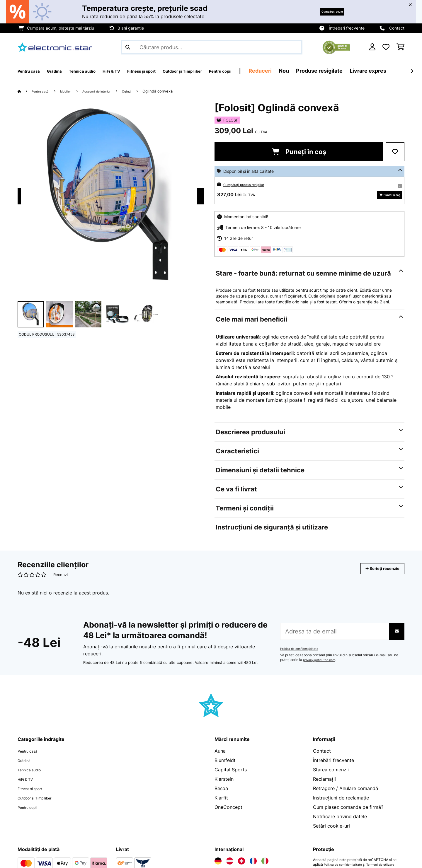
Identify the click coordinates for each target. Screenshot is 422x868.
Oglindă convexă (180, 91)
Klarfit (221, 807)
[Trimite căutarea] (128, 47)
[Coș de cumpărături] (400, 47)
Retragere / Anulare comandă (346, 797)
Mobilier (74, 91)
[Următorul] (412, 71)
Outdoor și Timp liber (41, 807)
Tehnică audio (33, 778)
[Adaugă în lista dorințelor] (395, 152)
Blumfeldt (225, 769)
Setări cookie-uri (331, 835)
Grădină (26, 769)
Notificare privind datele (340, 825)
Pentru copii (31, 816)
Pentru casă (44, 91)
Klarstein (224, 788)
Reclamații (324, 788)
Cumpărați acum (323, 12)
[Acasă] (25, 91)
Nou (345, 71)
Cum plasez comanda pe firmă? (348, 816)
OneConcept (228, 816)
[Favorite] (386, 47)
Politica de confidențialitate (303, 657)
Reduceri (321, 71)
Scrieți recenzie (376, 577)
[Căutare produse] (212, 47)
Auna (220, 760)
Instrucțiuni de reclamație (341, 807)
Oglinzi (148, 91)
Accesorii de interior (111, 91)
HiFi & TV (28, 788)
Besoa (221, 797)
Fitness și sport (35, 797)
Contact (397, 28)
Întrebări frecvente (347, 28)
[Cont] (372, 47)
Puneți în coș (299, 152)
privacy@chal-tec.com (322, 669)
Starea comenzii (331, 778)
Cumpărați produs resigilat (249, 184)
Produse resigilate (381, 71)
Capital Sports (231, 778)
